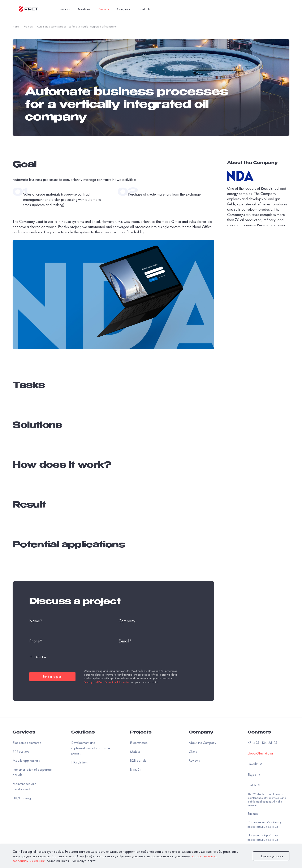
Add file (38, 657)
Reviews (194, 760)
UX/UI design (22, 798)
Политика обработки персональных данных (263, 837)
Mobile (135, 752)
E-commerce (139, 743)
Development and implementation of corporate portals (91, 748)
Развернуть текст (84, 861)
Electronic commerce (27, 743)
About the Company (202, 743)
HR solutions (79, 762)
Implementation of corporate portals (32, 772)
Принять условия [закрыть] (271, 856)
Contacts (259, 733)
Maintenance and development (25, 786)
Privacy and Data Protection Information (107, 682)
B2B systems (21, 752)
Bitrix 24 (136, 769)
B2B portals (138, 760)
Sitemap (253, 814)
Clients (193, 752)
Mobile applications (26, 760)
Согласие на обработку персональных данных (264, 824)
